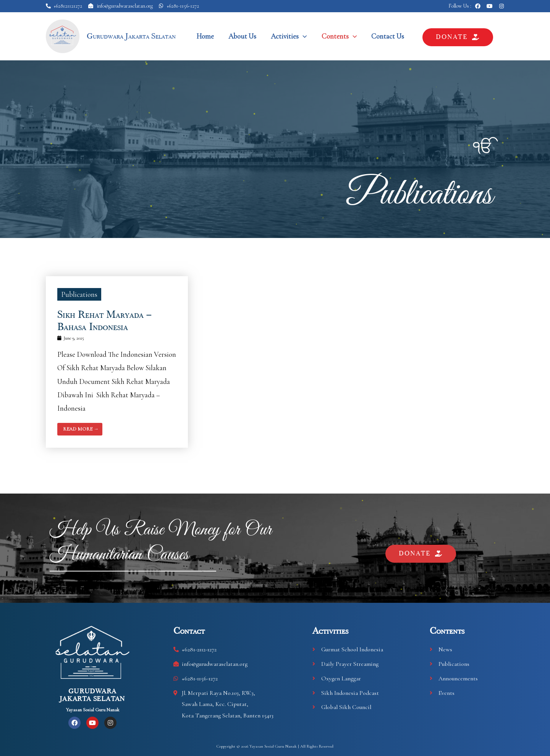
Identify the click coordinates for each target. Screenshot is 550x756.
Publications (420, 192)
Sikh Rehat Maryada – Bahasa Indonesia (104, 321)
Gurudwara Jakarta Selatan (131, 36)
